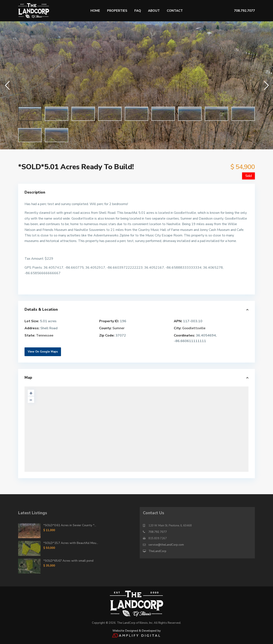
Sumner (118, 328)
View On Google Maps (43, 352)
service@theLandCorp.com (166, 545)
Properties (117, 11)
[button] (7, 85)
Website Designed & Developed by (136, 633)
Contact (175, 11)
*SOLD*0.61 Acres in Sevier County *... (70, 525)
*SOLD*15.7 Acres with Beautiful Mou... (71, 543)
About (154, 11)
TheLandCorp (157, 551)
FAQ (138, 11)
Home (95, 11)
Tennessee (45, 335)
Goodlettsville (194, 328)
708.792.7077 (158, 532)
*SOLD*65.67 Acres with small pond (68, 561)
